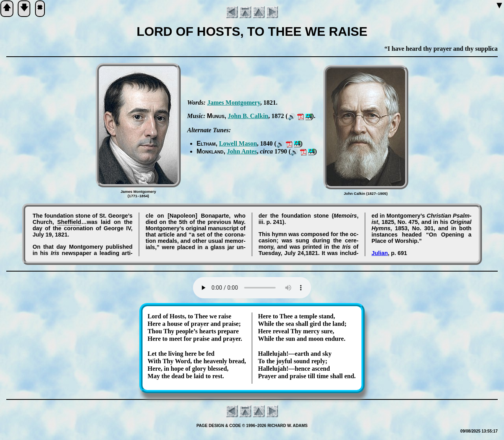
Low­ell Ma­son (238, 143)
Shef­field (69, 222)
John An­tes (242, 151)
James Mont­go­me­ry (234, 103)
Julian (380, 253)
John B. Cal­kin (248, 116)
